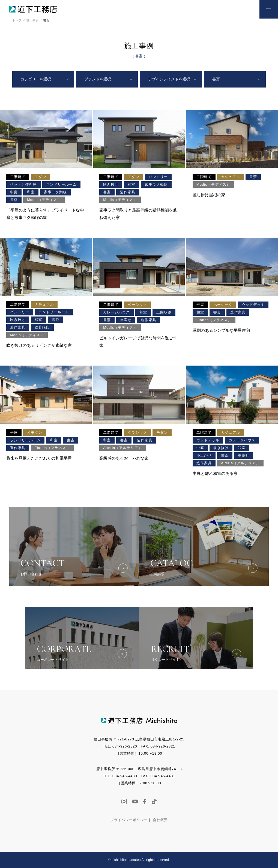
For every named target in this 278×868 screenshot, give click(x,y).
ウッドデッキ (253, 305)
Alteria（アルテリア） (122, 448)
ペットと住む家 (23, 184)
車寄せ (126, 320)
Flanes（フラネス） (214, 320)
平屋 (200, 305)
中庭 (14, 192)
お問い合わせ (243, 9)
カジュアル (231, 177)
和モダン (35, 433)
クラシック (137, 433)
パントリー (158, 177)
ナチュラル (44, 304)
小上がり (204, 455)
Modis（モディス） (44, 200)
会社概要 (160, 820)
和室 (31, 192)
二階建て (18, 177)
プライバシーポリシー (129, 820)
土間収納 (164, 312)
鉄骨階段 (42, 327)
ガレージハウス (116, 312)
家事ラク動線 (55, 192)
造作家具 (128, 192)
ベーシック (137, 305)
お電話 (225, 9)
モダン (40, 177)
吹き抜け (111, 184)
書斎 (14, 200)
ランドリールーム (61, 184)
